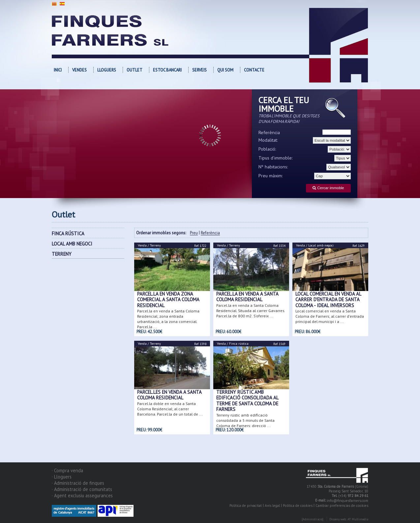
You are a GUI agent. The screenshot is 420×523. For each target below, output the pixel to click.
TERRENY (62, 254)
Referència (269, 132)
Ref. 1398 (200, 344)
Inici (58, 70)
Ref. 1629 (359, 246)
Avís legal (272, 506)
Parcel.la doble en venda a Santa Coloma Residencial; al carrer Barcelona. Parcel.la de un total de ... (170, 408)
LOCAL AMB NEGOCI (72, 244)
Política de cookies (298, 506)
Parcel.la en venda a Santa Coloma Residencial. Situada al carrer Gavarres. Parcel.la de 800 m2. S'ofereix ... (251, 310)
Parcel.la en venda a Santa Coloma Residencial (247, 297)
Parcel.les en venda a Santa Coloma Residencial (169, 395)
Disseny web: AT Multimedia (349, 519)
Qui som (225, 70)
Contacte (254, 70)
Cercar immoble (328, 188)
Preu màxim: (271, 176)
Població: (267, 149)
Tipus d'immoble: (276, 158)
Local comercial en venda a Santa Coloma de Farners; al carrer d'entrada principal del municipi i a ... (330, 316)
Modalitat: (268, 140)
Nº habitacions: (273, 167)
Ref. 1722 (200, 246)
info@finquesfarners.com (347, 501)
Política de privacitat (246, 506)
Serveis (199, 70)
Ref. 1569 (279, 344)
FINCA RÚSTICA (68, 233)
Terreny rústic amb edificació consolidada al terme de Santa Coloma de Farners (247, 401)
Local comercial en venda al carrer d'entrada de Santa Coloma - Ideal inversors (328, 300)
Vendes (79, 70)
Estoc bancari (167, 70)
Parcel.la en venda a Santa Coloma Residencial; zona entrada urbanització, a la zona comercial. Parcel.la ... (168, 319)
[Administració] (313, 519)
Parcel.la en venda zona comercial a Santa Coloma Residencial (168, 300)
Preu (194, 233)
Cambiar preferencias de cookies (342, 506)
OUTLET (135, 70)
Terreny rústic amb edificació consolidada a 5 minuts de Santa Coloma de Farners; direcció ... (245, 420)
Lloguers (107, 70)
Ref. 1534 (279, 246)
